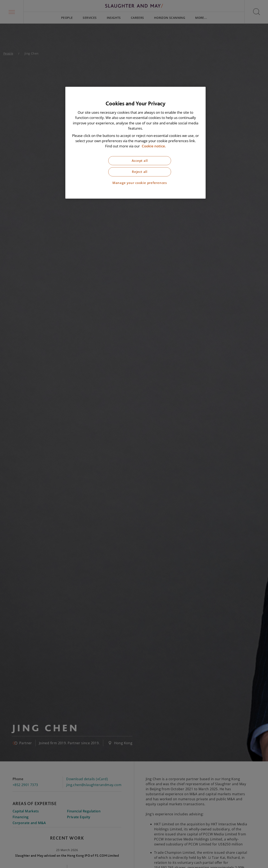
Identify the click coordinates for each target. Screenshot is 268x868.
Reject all (140, 172)
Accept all (140, 161)
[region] (135, 143)
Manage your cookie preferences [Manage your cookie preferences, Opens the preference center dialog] (140, 183)
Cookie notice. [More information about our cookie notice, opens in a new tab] (154, 146)
